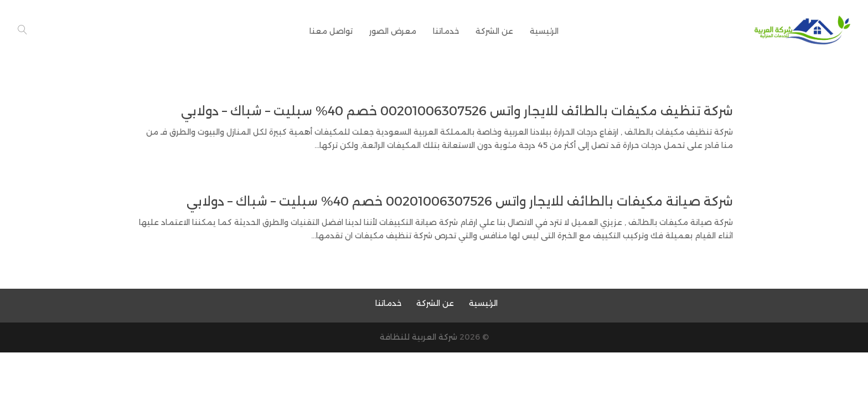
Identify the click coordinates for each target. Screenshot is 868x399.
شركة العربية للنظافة (418, 337)
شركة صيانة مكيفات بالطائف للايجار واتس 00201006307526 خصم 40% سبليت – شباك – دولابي (460, 201)
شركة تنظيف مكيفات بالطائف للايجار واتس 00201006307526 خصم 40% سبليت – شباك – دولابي (457, 111)
